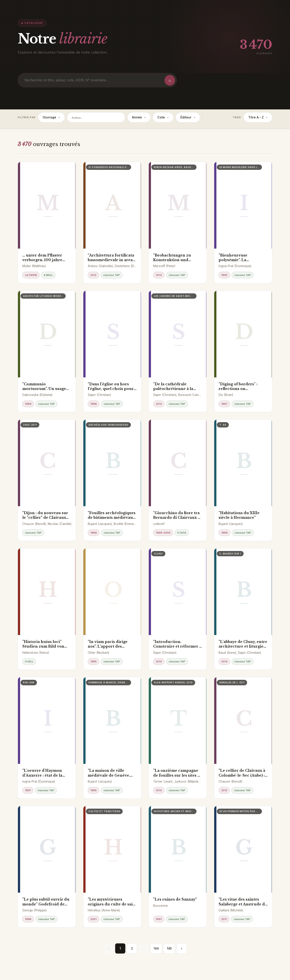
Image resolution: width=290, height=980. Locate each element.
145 (169, 948)
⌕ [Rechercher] (170, 80)
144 (156, 948)
